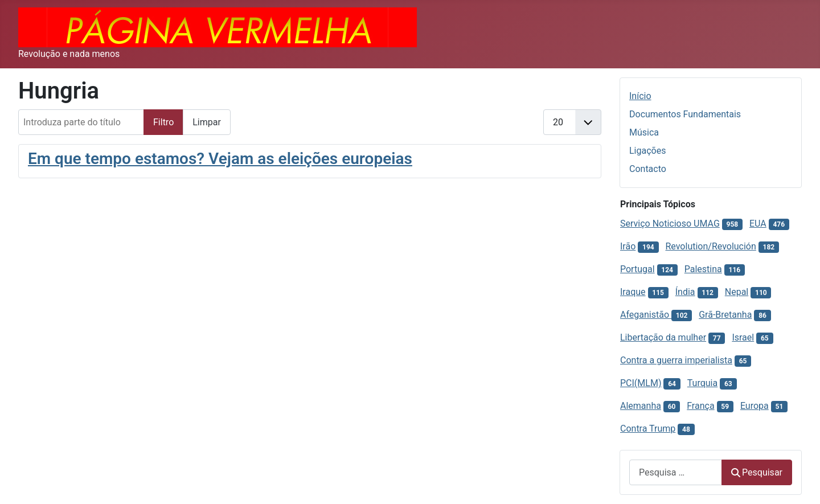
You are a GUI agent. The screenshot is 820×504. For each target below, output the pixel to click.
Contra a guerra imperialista (676, 360)
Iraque (633, 292)
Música (644, 132)
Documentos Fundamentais (685, 114)
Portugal (637, 269)
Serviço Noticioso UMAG (670, 224)
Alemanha (641, 406)
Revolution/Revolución (710, 246)
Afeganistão (646, 315)
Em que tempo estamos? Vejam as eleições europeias (220, 159)
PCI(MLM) (641, 383)
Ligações (647, 151)
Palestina (703, 269)
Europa (755, 406)
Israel (743, 337)
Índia (685, 292)
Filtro (163, 122)
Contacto (648, 169)
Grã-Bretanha (725, 315)
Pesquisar (757, 472)
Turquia (702, 383)
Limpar (207, 122)
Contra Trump (648, 429)
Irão (628, 246)
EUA (758, 224)
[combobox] (676, 472)
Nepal (737, 292)
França (700, 406)
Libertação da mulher (663, 337)
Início (640, 96)
